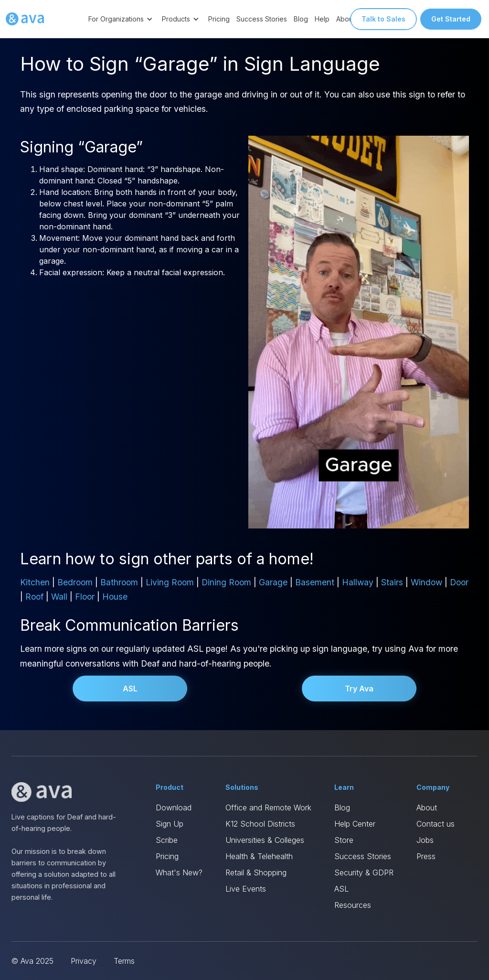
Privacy (84, 961)
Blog (301, 19)
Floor (85, 597)
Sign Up (170, 824)
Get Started (451, 19)
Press (426, 856)
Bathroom (119, 582)
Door (459, 582)
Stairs (392, 582)
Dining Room (226, 582)
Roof (34, 597)
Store (344, 840)
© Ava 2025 (32, 961)
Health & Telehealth (259, 856)
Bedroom (75, 582)
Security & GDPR (364, 872)
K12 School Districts (260, 824)
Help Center (355, 824)
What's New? (179, 872)
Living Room (170, 582)
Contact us (436, 824)
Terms (124, 961)
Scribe (167, 840)
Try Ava (359, 689)
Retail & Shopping (256, 872)
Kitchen (35, 582)
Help (322, 19)
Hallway (358, 582)
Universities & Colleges (265, 840)
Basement (315, 582)
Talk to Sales (383, 19)
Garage (273, 582)
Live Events (246, 889)
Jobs (425, 840)
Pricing (219, 19)
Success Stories (262, 19)
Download (174, 808)
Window (426, 582)
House (115, 597)
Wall (59, 597)
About (427, 808)
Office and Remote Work (268, 808)
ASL (130, 689)
